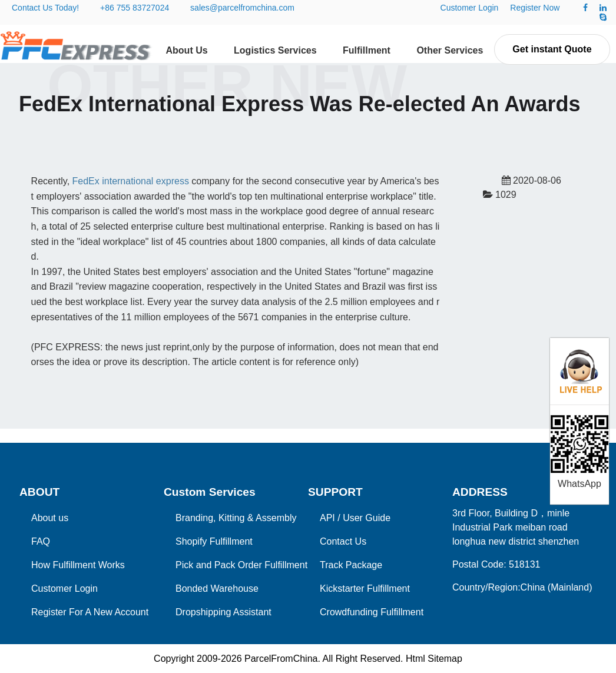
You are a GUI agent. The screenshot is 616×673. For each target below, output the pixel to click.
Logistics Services (275, 50)
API (327, 518)
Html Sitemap (434, 659)
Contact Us (343, 541)
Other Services (450, 50)
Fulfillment (367, 50)
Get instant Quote (552, 49)
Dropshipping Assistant (223, 612)
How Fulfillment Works (78, 565)
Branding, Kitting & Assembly (236, 518)
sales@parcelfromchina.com (242, 8)
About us (50, 518)
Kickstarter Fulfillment (365, 589)
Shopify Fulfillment (214, 541)
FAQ (41, 541)
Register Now (535, 8)
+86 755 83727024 (135, 8)
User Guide (367, 518)
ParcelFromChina (281, 659)
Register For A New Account (90, 612)
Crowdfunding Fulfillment (372, 612)
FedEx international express (131, 181)
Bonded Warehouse (217, 589)
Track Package (351, 565)
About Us (187, 50)
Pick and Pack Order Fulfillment (241, 565)
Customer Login (470, 8)
